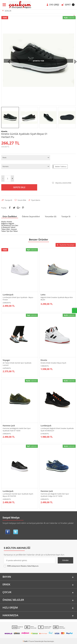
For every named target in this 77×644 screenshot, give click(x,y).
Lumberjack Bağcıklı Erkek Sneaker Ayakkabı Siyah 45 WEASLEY (57, 430)
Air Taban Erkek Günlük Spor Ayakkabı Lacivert (17, 364)
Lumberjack (8, 295)
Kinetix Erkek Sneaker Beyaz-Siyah (53, 363)
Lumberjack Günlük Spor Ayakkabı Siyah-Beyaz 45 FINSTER (18, 496)
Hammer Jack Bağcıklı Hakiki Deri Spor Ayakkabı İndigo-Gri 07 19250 (55, 496)
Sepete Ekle (19, 187)
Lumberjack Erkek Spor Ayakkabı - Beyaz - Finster (18, 298)
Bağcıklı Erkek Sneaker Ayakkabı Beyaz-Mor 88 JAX (57, 298)
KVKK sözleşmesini (14, 568)
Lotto (43, 295)
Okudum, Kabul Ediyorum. (21, 568)
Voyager (6, 361)
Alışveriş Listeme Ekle (62, 183)
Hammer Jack (9, 426)
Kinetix (44, 361)
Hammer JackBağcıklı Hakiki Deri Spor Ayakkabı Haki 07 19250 (17, 430)
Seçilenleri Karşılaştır (66, 245)
